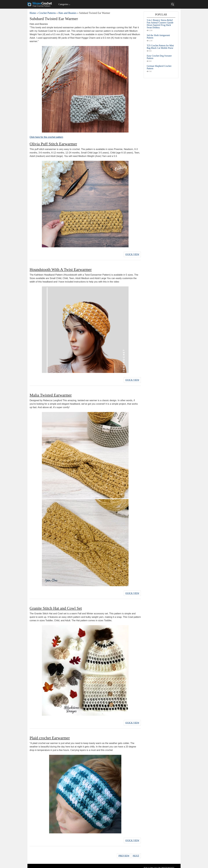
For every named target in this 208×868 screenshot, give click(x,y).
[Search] (173, 4)
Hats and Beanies (67, 13)
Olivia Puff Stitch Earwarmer (53, 144)
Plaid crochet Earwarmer (50, 735)
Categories (63, 4)
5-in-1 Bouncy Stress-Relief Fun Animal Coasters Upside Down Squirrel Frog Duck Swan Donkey (160, 24)
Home (33, 13)
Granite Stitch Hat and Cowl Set (56, 606)
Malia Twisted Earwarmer (51, 393)
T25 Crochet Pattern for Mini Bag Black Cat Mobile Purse (160, 47)
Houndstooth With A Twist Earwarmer (61, 269)
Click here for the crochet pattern (46, 137)
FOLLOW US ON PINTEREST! (159, 864)
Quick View (132, 254)
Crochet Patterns (47, 13)
